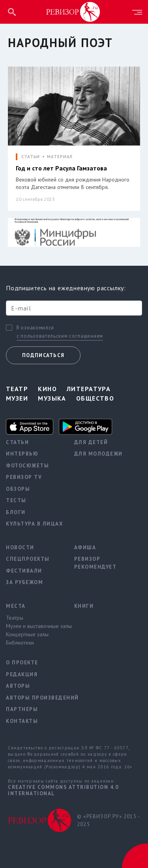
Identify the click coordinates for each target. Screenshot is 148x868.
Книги (84, 606)
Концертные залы (27, 634)
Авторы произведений (34, 698)
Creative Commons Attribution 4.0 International (63, 790)
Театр (17, 389)
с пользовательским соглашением (60, 336)
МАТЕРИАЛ (60, 157)
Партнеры (22, 709)
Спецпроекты (28, 559)
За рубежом (24, 582)
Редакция (22, 674)
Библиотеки (20, 643)
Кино (47, 389)
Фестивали (24, 571)
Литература (89, 389)
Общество (95, 398)
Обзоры (18, 489)
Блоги (16, 512)
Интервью (22, 454)
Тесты (16, 500)
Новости (20, 547)
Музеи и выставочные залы (34, 626)
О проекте (22, 663)
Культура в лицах (34, 524)
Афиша (85, 547)
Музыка (52, 398)
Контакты (22, 721)
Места (16, 606)
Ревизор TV (24, 477)
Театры (15, 618)
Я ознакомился (35, 328)
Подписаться (43, 355)
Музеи (17, 398)
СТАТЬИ (31, 157)
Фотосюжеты (27, 466)
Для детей (91, 442)
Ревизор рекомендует (96, 563)
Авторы (18, 686)
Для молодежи (98, 454)
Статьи (17, 442)
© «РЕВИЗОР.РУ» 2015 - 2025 (108, 820)
